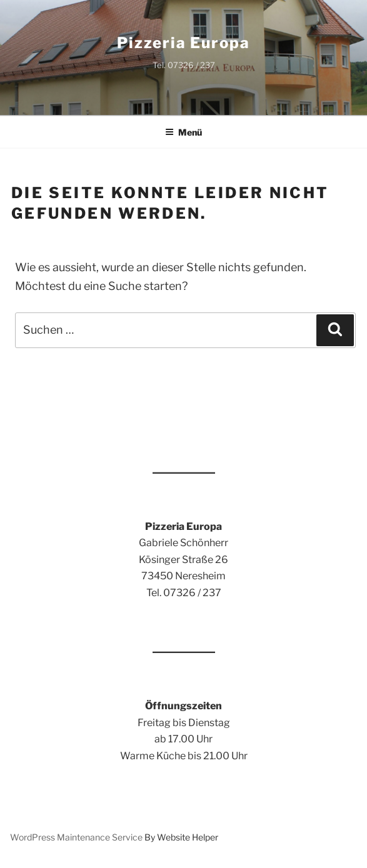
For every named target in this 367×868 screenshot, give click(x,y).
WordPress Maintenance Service (76, 837)
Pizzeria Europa (183, 43)
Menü (183, 132)
